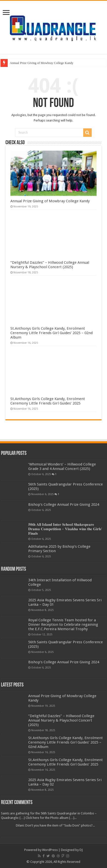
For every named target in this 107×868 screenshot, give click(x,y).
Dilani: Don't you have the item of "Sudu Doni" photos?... (55, 825)
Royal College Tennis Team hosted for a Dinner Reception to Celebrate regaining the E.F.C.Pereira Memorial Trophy (63, 625)
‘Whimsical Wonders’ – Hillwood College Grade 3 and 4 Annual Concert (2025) (62, 466)
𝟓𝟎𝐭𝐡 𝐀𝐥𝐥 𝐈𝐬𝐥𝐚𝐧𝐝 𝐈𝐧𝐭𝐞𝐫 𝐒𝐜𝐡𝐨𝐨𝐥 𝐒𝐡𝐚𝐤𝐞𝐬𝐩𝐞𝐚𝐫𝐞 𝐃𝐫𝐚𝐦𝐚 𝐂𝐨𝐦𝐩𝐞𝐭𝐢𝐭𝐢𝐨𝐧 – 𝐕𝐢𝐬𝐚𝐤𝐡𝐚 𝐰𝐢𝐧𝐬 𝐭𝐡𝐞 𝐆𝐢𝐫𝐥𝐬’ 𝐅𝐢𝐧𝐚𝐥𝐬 (65, 529)
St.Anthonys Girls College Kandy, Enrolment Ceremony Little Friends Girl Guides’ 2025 (48, 401)
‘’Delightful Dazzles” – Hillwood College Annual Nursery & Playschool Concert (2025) (50, 265)
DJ (81, 850)
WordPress (50, 850)
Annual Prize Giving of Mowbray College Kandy (41, 63)
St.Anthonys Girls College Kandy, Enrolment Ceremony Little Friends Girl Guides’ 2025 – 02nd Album (52, 333)
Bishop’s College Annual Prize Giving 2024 (64, 505)
